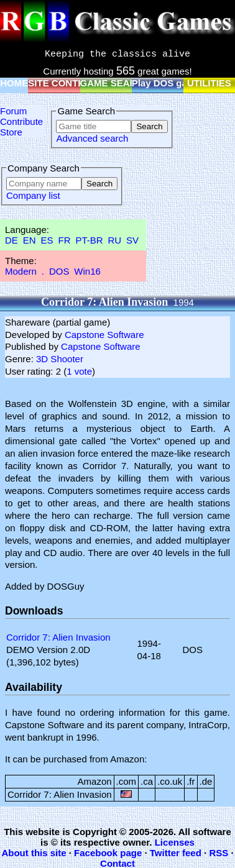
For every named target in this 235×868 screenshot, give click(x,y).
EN (30, 240)
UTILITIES (209, 83)
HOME (14, 83)
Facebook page (108, 853)
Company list (33, 195)
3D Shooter (60, 359)
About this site (34, 853)
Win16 (87, 271)
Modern (21, 271)
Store (11, 132)
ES (47, 240)
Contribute (21, 121)
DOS (59, 271)
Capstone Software (104, 335)
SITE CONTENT (62, 83)
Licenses (175, 842)
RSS (219, 853)
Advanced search (92, 138)
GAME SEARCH (115, 83)
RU (115, 240)
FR (64, 240)
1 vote (79, 371)
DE (12, 240)
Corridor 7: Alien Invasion (58, 637)
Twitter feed (176, 853)
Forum (13, 111)
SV (132, 240)
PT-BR (89, 240)
